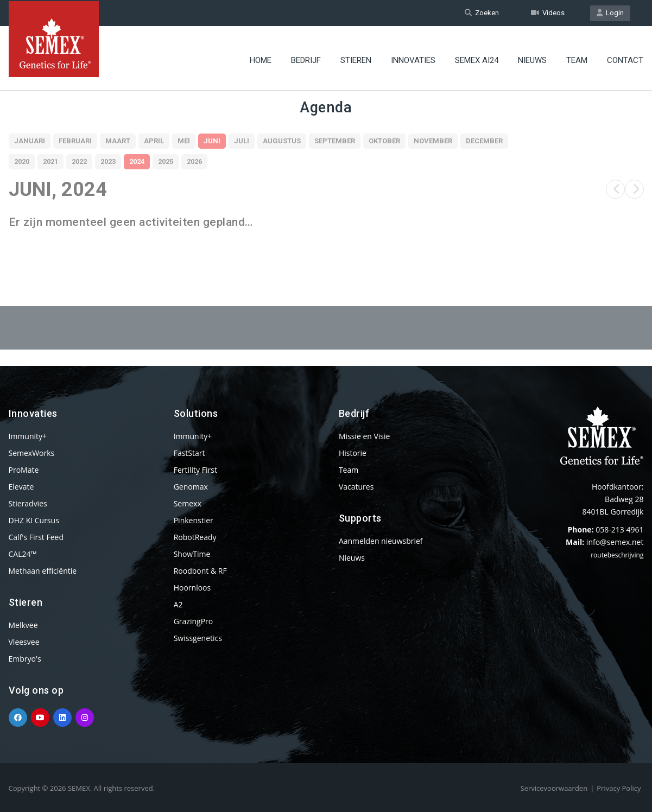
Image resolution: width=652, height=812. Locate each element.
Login (610, 13)
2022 (79, 161)
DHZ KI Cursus (34, 520)
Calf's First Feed (36, 537)
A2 (178, 604)
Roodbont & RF (200, 571)
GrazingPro (194, 621)
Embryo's (25, 659)
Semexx (188, 503)
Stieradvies (28, 503)
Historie (353, 453)
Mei (184, 141)
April (154, 141)
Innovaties (413, 57)
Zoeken (482, 13)
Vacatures (356, 487)
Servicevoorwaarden (554, 788)
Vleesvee (24, 642)
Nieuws (532, 57)
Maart (118, 141)
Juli (242, 141)
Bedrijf (306, 57)
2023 (108, 161)
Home (261, 57)
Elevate (21, 487)
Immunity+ (28, 436)
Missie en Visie (365, 436)
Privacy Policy (619, 788)
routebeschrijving (617, 555)
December (484, 141)
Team (577, 57)
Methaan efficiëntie (43, 571)
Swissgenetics (198, 638)
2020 (22, 161)
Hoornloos (192, 588)
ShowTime (192, 554)
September (335, 141)
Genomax (191, 487)
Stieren (356, 57)
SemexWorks (32, 453)
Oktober (384, 141)
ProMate (24, 470)
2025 (166, 161)
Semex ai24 (477, 57)
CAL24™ (23, 554)
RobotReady (195, 537)
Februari (75, 141)
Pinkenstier (194, 520)
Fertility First (195, 470)
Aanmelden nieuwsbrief (381, 541)
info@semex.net (615, 542)
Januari (30, 141)
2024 (137, 161)
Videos (548, 13)
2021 (50, 161)
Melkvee (23, 625)
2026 (194, 161)
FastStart (189, 453)
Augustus (282, 141)
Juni (212, 141)
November (433, 141)
